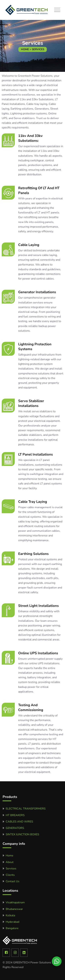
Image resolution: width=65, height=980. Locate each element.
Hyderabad (12, 922)
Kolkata (10, 915)
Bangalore (12, 928)
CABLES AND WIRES (19, 822)
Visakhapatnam (15, 902)
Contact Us (13, 881)
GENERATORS (15, 828)
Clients (10, 875)
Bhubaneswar (14, 909)
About (10, 862)
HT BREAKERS (15, 815)
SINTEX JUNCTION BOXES (22, 834)
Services (11, 869)
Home (10, 856)
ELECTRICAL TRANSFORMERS (26, 809)
